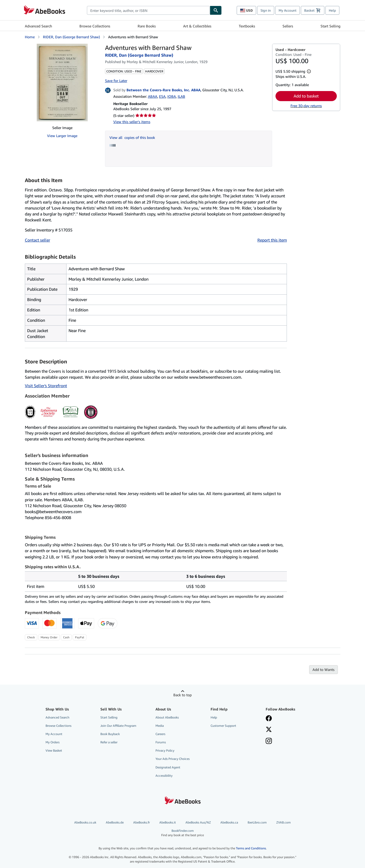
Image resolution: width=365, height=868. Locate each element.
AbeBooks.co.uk (85, 822)
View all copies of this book (132, 137)
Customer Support (223, 726)
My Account (288, 10)
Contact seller (38, 240)
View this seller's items (132, 122)
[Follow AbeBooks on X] (269, 730)
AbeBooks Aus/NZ (198, 822)
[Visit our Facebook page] (269, 719)
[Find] (216, 10)
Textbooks (247, 26)
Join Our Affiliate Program (118, 726)
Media (160, 726)
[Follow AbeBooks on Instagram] (269, 742)
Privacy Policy (165, 750)
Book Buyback (110, 734)
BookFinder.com (182, 833)
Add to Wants (323, 669)
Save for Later (116, 81)
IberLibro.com (257, 822)
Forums (161, 742)
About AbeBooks (167, 717)
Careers (160, 734)
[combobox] (148, 10)
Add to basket (306, 96)
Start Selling (330, 26)
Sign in (266, 10)
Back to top (182, 695)
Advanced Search (38, 26)
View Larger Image (62, 136)
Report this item (272, 240)
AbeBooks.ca (229, 822)
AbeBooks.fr (141, 822)
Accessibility (164, 776)
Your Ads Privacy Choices (173, 759)
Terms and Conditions (251, 848)
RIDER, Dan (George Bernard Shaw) (71, 37)
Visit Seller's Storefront (46, 386)
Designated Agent (168, 767)
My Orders (53, 742)
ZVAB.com (284, 822)
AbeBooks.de (115, 822)
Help (332, 10)
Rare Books (147, 26)
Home (30, 37)
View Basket (54, 750)
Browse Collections (95, 26)
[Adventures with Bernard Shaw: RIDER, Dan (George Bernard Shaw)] (62, 83)
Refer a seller (109, 742)
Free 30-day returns (306, 106)
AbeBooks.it (168, 822)
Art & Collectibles (197, 26)
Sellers (288, 26)
